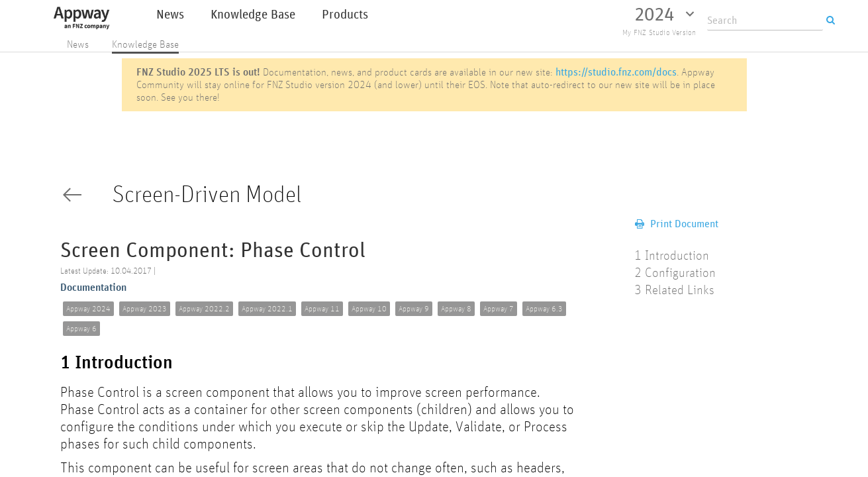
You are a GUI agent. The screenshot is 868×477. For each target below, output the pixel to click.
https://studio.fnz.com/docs (616, 72)
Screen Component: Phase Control (213, 251)
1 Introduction (117, 363)
